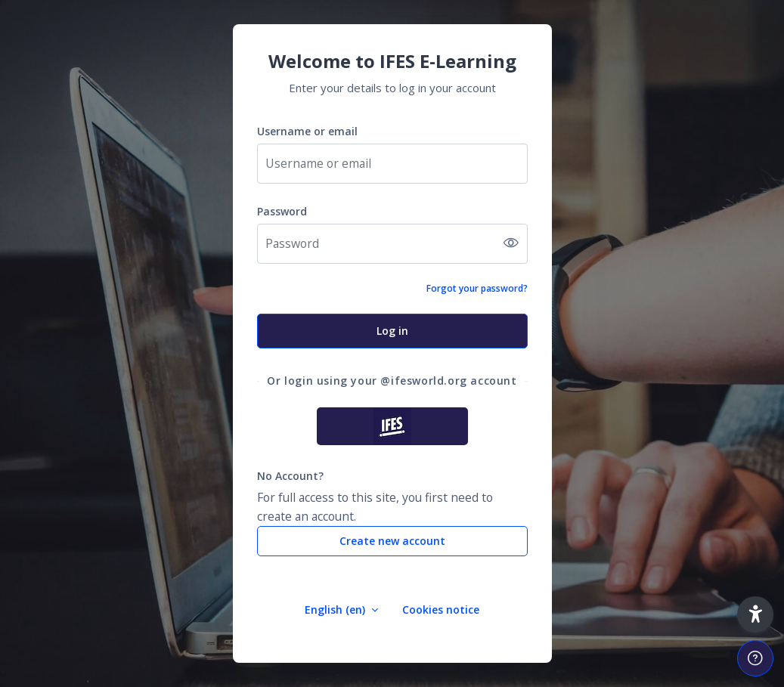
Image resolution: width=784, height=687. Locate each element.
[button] (755, 614)
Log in (392, 331)
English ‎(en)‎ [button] (336, 610)
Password (282, 211)
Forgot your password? (477, 288)
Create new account (392, 541)
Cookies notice (441, 610)
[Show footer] (755, 658)
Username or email (307, 131)
